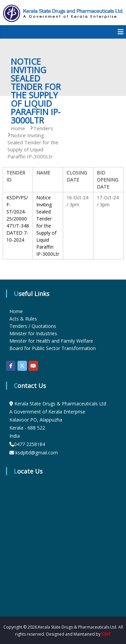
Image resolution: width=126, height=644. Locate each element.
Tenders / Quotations (33, 326)
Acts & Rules (23, 319)
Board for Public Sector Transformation (53, 348)
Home (16, 311)
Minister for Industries (33, 333)
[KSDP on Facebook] (11, 366)
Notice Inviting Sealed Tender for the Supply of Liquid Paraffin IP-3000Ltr (48, 226)
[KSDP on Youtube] (33, 366)
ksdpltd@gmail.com (37, 453)
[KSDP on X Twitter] (22, 366)
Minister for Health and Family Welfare (51, 341)
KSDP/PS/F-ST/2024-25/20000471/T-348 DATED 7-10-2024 (18, 219)
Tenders (43, 128)
